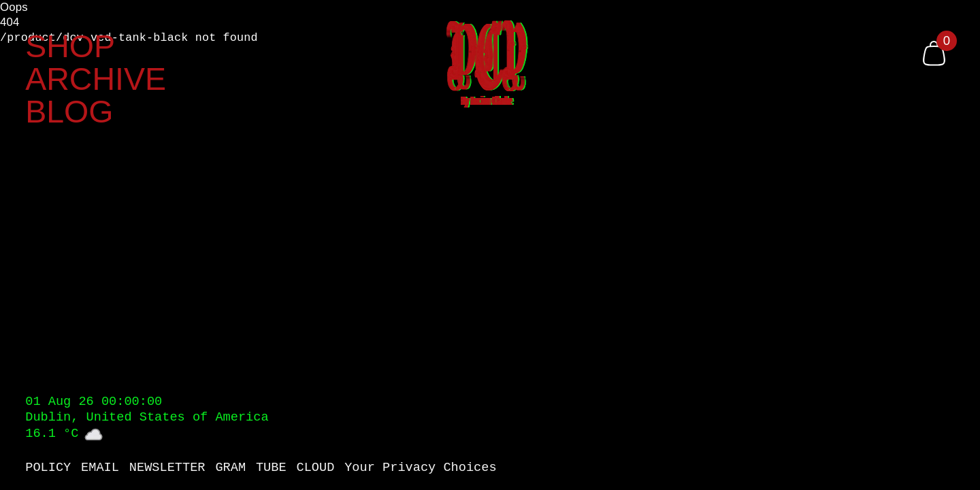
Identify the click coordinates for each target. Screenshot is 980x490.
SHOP (70, 47)
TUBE (271, 469)
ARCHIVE (96, 79)
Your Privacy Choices (420, 469)
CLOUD (315, 469)
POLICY (48, 469)
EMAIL (100, 469)
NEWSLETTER (167, 469)
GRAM (230, 469)
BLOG (69, 112)
